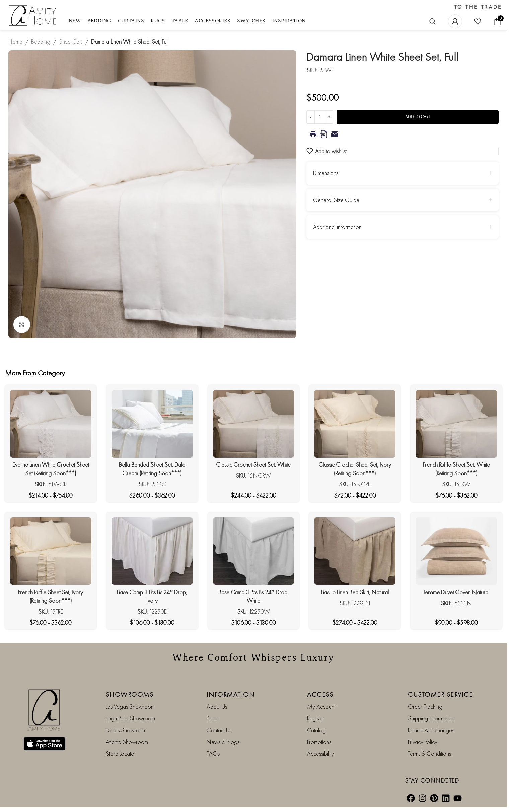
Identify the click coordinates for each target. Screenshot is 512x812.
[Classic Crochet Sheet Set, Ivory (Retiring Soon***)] (355, 424)
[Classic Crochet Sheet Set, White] (254, 424)
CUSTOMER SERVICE (440, 694)
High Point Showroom (130, 718)
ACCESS (320, 694)
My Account (321, 706)
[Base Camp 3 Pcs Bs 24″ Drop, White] (254, 551)
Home (15, 42)
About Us (217, 706)
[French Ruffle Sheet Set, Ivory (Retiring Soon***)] (51, 551)
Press (212, 718)
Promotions (319, 742)
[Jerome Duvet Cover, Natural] (456, 551)
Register (316, 718)
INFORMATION (231, 694)
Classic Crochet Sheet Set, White (253, 465)
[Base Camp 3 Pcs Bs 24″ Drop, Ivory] (152, 551)
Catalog (316, 730)
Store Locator (121, 754)
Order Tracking (425, 706)
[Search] (433, 21)
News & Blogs (223, 742)
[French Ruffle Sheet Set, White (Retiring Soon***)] (456, 424)
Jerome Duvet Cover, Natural (456, 592)
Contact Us (219, 730)
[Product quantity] (320, 117)
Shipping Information (431, 718)
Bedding (41, 42)
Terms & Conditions (429, 754)
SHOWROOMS (130, 694)
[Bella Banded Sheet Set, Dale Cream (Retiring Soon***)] (152, 424)
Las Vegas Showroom (130, 706)
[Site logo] (33, 16)
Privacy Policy (423, 742)
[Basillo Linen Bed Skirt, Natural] (355, 551)
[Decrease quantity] (311, 117)
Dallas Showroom (126, 730)
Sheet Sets (71, 42)
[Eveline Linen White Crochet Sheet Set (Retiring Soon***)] (51, 424)
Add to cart (418, 117)
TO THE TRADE (478, 7)
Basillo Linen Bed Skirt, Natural (355, 592)
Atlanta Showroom (127, 742)
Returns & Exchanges (431, 730)
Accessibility (320, 754)
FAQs (213, 754)
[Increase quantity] (329, 117)
